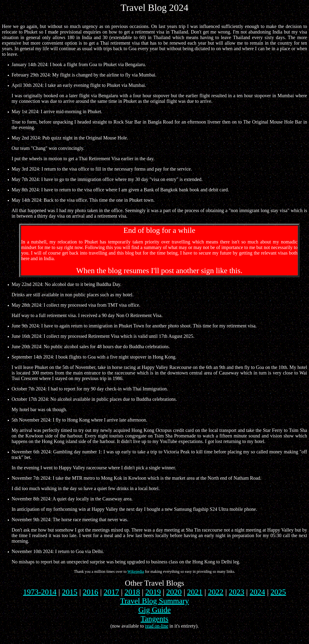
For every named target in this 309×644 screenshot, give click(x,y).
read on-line (157, 626)
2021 (195, 592)
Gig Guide (154, 610)
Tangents (154, 619)
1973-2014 (40, 592)
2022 (216, 592)
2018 (132, 592)
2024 (257, 592)
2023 (237, 592)
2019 (153, 592)
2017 (111, 592)
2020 (174, 592)
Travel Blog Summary (154, 601)
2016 (91, 592)
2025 (278, 592)
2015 (70, 592)
